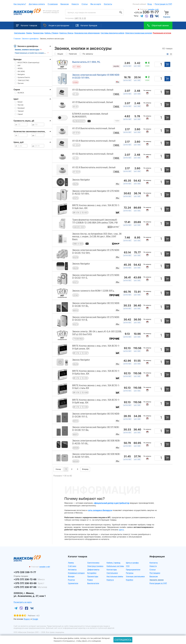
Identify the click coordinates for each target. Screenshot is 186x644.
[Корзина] (167, 13)
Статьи (85, 4)
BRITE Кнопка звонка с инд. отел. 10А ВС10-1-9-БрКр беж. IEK (96, 372)
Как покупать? (20, 4)
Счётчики (72, 566)
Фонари (71, 576)
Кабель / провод (113, 563)
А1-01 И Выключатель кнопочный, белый (94, 128)
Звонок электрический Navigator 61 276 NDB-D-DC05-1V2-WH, (96, 251)
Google (35, 619)
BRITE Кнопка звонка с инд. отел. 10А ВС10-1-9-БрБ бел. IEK (96, 207)
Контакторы (112, 570)
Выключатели (93, 583)
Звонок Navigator (81, 180)
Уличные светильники (135, 576)
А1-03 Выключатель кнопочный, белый (93, 90)
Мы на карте (96, 4)
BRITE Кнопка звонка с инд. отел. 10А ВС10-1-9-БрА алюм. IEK (96, 347)
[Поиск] (121, 12)
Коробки (129, 580)
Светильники (20, 33)
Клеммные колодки (76, 573)
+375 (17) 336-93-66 (29, 583)
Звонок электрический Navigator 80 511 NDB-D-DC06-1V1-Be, (96, 428)
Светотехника (93, 563)
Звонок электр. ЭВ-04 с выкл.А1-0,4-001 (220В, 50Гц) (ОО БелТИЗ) (97, 333)
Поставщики (155, 573)
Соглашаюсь (123, 640)
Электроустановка (95, 566)
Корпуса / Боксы (66, 33)
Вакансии (65, 4)
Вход (150, 4)
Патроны (130, 573)
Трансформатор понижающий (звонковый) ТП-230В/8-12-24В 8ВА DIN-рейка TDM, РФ (95, 221)
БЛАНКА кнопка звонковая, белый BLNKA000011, (90, 115)
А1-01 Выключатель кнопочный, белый (93, 102)
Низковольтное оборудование (87, 33)
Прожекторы (38, 33)
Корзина (167, 17)
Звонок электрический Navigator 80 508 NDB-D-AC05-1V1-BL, (96, 442)
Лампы (29, 33)
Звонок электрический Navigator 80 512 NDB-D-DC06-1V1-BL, (96, 304)
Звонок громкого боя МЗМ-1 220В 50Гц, (93, 291)
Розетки (71, 580)
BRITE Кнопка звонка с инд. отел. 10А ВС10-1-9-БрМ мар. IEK (96, 401)
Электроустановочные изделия (139, 33)
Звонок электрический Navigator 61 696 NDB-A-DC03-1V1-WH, (96, 76)
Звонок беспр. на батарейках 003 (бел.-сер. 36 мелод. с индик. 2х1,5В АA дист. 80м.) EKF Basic (97, 236)
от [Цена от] (16, 125)
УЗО (128, 566)
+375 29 (146, 13)
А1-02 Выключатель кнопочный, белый (93, 154)
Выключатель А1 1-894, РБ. (86, 62)
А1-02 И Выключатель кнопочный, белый (94, 167)
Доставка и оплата (37, 4)
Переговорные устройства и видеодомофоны (34, 53)
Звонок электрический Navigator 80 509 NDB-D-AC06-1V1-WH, (96, 455)
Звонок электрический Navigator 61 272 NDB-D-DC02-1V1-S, (96, 276)
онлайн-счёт (153, 9)
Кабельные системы (115, 566)
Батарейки (92, 573)
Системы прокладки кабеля (112, 33)
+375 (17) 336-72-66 (29, 579)
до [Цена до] (33, 125)
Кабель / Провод (52, 33)
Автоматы (72, 570)
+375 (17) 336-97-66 (30, 587)
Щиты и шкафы (132, 563)
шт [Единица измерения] (163, 65)
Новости (75, 4)
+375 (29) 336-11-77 (25, 572)
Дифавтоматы (93, 570)
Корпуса (110, 580)
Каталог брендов (86, 25)
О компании (53, 4)
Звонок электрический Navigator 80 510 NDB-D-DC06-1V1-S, (96, 415)
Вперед (85, 469)
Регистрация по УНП (163, 4)
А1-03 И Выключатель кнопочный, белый (94, 141)
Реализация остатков (162, 33)
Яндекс (27, 619)
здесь (121, 530)
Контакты (108, 4)
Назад (58, 469)
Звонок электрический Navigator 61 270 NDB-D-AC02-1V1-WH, (96, 192)
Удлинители (73, 583)
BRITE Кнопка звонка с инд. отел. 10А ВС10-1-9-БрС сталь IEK (96, 387)
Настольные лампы (115, 576)
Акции (56, 25)
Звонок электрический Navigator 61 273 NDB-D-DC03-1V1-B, (96, 318)
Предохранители (133, 570)
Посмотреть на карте (23, 602)
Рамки (90, 580)
